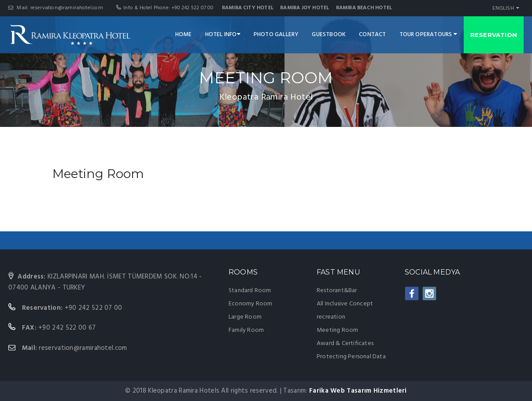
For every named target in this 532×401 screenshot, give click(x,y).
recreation (331, 317)
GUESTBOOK (329, 35)
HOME (184, 35)
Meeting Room (337, 330)
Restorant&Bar (337, 291)
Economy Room (250, 304)
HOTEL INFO (223, 35)
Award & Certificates (345, 343)
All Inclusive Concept (345, 304)
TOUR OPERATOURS (428, 35)
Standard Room (250, 291)
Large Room (245, 317)
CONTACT (372, 35)
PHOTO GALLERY (276, 35)
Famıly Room (246, 330)
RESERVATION (494, 35)
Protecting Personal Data (351, 357)
